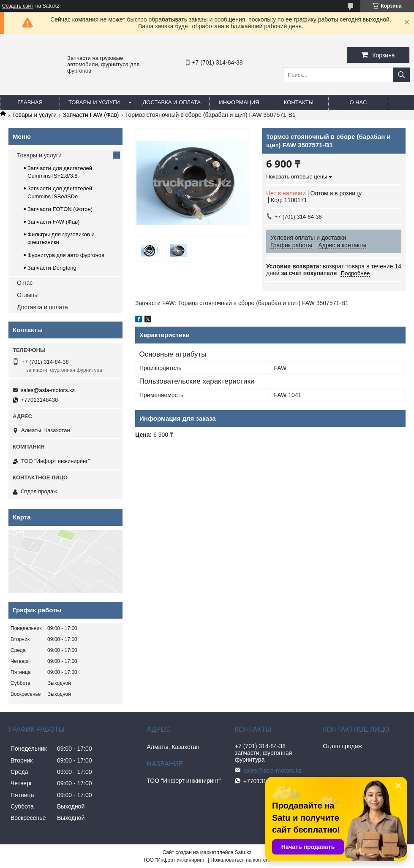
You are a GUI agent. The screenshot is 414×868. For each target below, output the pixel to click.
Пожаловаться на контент (241, 860)
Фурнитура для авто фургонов (66, 255)
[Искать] (401, 75)
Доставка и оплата (172, 102)
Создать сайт (18, 6)
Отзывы (28, 295)
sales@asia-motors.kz (48, 390)
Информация (239, 102)
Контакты (299, 102)
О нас (358, 102)
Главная (30, 102)
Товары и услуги (94, 102)
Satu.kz (243, 852)
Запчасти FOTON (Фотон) (60, 209)
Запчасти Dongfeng (52, 268)
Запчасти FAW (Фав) (91, 115)
